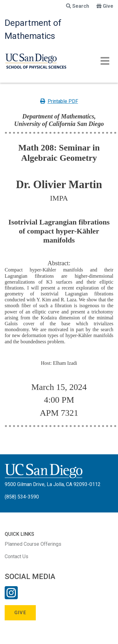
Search (78, 6)
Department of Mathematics (33, 29)
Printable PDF (59, 101)
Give (105, 6)
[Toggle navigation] (105, 61)
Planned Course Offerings (33, 544)
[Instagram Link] (11, 597)
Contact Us (17, 556)
